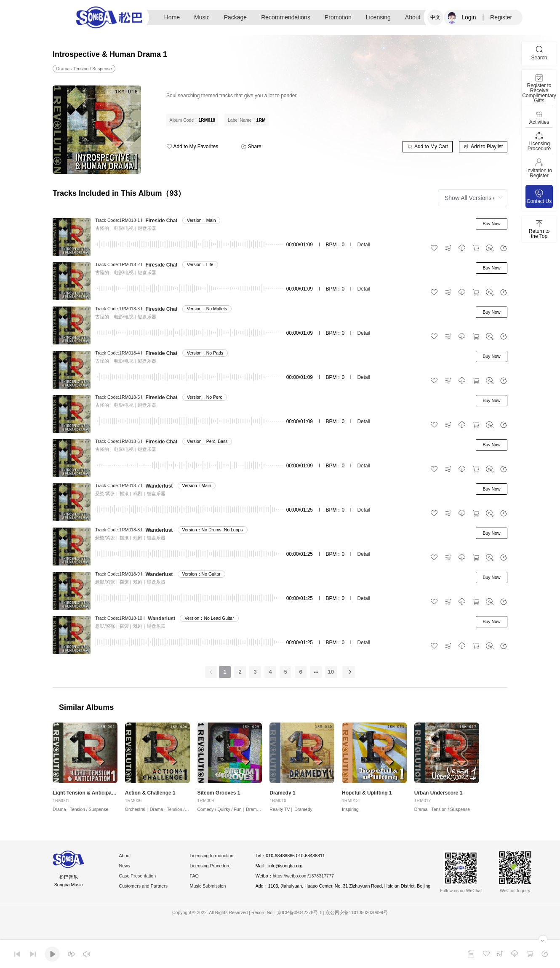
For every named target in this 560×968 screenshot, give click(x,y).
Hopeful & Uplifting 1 (367, 797)
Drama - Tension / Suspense (80, 813)
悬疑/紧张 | (106, 493)
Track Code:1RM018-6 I (119, 441)
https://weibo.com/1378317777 (321, 881)
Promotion (338, 17)
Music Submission (217, 891)
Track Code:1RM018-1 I (119, 220)
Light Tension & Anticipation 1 (85, 797)
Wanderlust (159, 486)
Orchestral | (136, 813)
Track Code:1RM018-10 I (120, 618)
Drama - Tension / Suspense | (179, 813)
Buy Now (491, 224)
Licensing (378, 17)
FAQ (201, 881)
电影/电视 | (125, 228)
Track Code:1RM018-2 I (119, 264)
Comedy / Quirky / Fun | (221, 813)
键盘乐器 (147, 228)
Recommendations (286, 17)
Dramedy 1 (282, 797)
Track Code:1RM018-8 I (119, 530)
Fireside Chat (161, 221)
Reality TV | (281, 813)
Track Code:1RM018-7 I (119, 485)
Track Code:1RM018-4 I (119, 353)
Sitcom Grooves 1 (219, 797)
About (413, 17)
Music (202, 17)
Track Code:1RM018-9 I (119, 574)
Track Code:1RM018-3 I (119, 309)
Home (172, 17)
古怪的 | (103, 228)
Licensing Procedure (219, 871)
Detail (364, 245)
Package (235, 17)
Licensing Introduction (221, 861)
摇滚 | (125, 493)
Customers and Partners (147, 891)
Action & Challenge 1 (150, 797)
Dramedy (255, 813)
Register (501, 17)
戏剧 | (139, 493)
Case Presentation (140, 881)
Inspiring (350, 813)
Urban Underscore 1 (439, 797)
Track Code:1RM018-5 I (119, 397)
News (126, 871)
